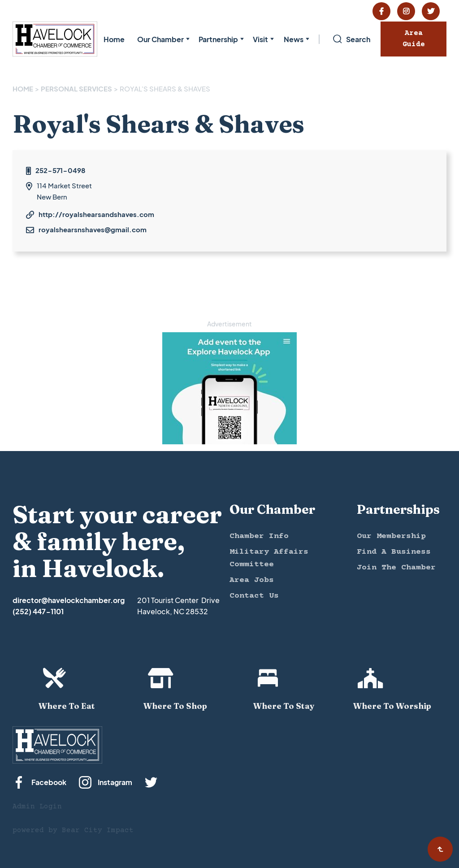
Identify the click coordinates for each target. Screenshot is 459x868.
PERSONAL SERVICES (76, 89)
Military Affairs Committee (269, 558)
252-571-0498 (60, 170)
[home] (55, 39)
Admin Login (37, 807)
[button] (162, 39)
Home (114, 39)
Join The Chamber (396, 568)
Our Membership (391, 536)
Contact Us (254, 596)
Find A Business (394, 552)
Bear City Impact (98, 830)
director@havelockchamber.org (69, 600)
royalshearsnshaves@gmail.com (93, 229)
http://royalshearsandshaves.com (96, 214)
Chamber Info (259, 536)
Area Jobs (252, 580)
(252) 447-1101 (38, 611)
